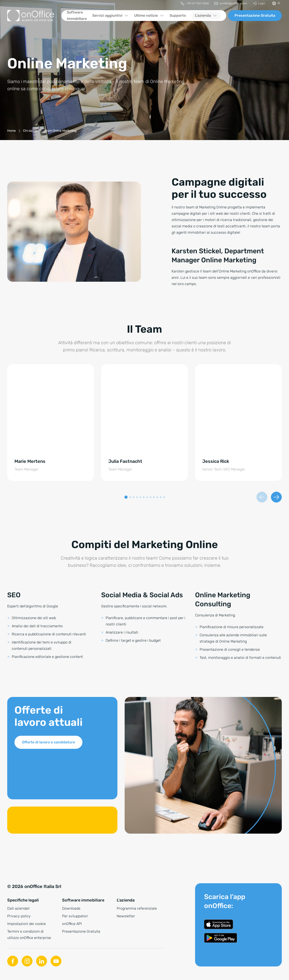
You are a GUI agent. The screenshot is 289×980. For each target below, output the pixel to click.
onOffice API (72, 924)
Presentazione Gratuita (255, 15)
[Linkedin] (42, 961)
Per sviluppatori (75, 916)
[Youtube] (56, 961)
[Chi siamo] (30, 131)
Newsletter (126, 916)
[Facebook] (13, 961)
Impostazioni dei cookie (27, 924)
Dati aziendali (18, 908)
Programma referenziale (137, 908)
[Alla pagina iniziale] (31, 16)
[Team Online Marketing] (60, 131)
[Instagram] (27, 961)
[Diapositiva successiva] (276, 497)
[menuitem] (195, 3)
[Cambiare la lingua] (276, 3)
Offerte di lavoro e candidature (48, 742)
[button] (126, 497)
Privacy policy (19, 916)
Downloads (71, 908)
